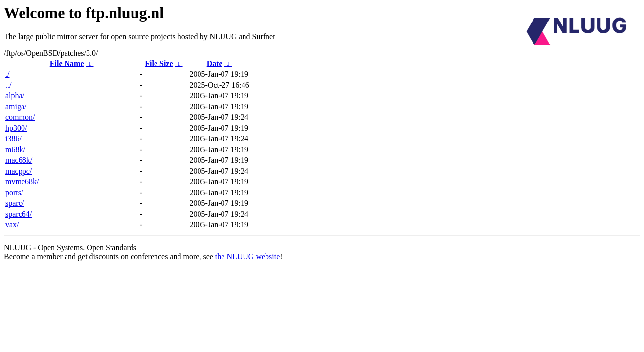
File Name (67, 63)
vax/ (12, 225)
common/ (20, 117)
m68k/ (15, 149)
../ (8, 85)
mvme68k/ (22, 182)
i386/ (13, 139)
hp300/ (16, 128)
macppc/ (19, 171)
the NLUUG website (247, 256)
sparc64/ (19, 214)
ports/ (14, 192)
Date (215, 63)
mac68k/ (19, 160)
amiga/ (16, 106)
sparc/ (15, 203)
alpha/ (15, 96)
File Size (159, 63)
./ (7, 74)
